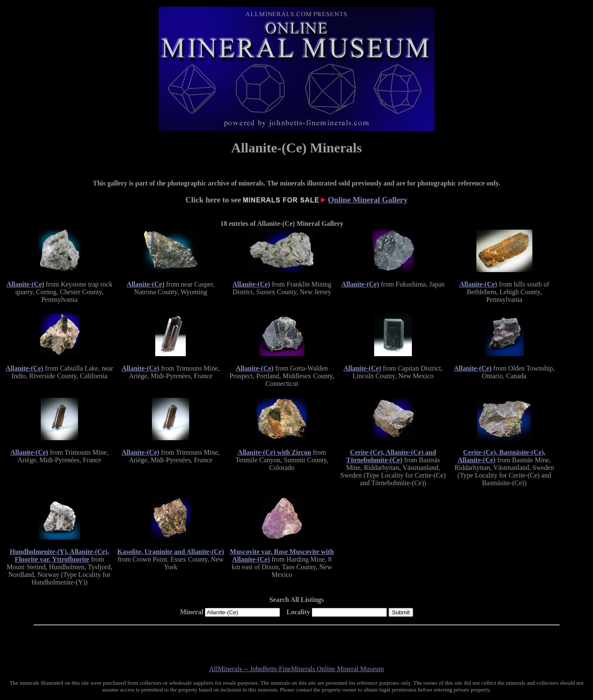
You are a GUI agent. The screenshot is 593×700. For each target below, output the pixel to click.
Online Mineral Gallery (368, 200)
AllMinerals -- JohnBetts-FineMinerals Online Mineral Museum (296, 669)
